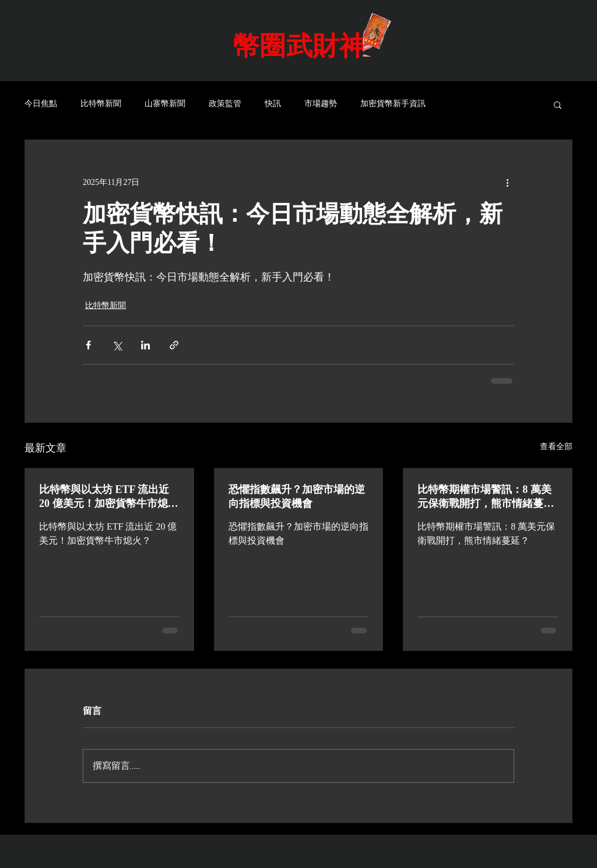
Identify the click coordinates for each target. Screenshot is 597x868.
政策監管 (225, 104)
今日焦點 (41, 104)
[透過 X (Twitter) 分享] (117, 345)
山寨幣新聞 (165, 104)
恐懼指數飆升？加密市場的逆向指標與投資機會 (297, 496)
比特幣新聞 (101, 104)
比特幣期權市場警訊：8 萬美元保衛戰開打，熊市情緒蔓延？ (484, 497)
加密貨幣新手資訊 (393, 104)
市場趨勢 (321, 104)
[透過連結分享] (174, 345)
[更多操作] (507, 182)
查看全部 (556, 447)
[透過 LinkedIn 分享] (145, 345)
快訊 (273, 104)
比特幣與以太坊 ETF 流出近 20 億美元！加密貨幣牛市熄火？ (104, 497)
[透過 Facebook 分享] (88, 345)
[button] (558, 104)
